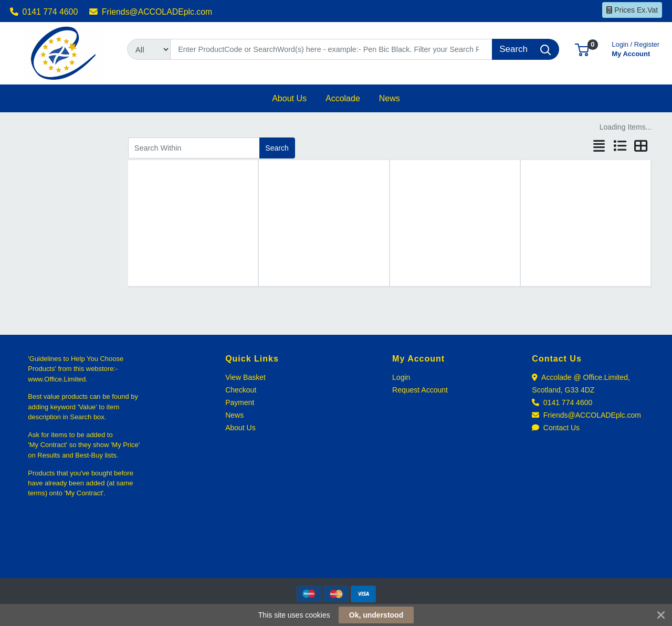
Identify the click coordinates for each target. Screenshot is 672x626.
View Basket (245, 377)
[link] (336, 559)
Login (401, 377)
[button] (582, 49)
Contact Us (556, 428)
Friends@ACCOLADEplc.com (151, 12)
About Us (240, 428)
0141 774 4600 (44, 12)
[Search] (331, 49)
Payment (240, 402)
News (234, 415)
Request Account (420, 390)
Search (277, 148)
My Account (636, 48)
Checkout (241, 390)
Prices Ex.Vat (632, 10)
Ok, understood (376, 615)
